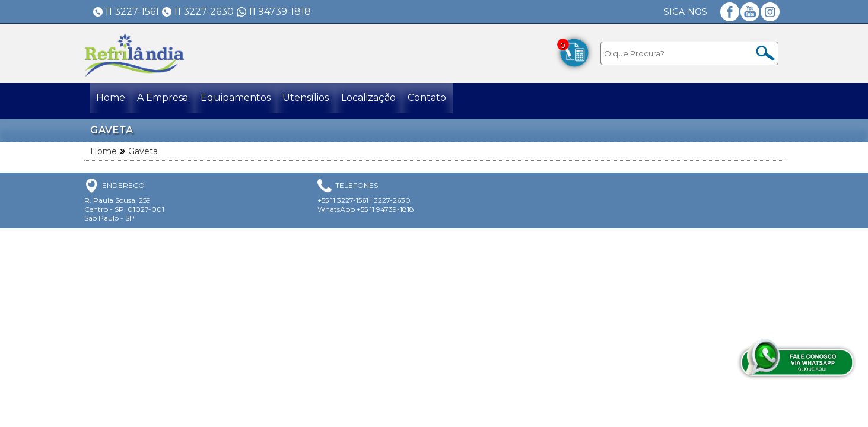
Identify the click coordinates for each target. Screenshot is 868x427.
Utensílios (326, 101)
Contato (458, 101)
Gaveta (143, 151)
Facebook (730, 12)
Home (114, 101)
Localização (394, 101)
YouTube (750, 12)
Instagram (770, 12)
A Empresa (171, 101)
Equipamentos (250, 101)
